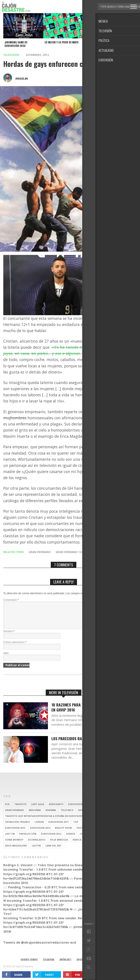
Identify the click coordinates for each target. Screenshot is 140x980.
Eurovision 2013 (15, 833)
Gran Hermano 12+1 (70, 552)
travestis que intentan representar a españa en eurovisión (44, 821)
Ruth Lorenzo (109, 833)
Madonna (35, 815)
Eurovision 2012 (51, 839)
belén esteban (95, 845)
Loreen (39, 827)
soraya (70, 839)
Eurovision (75, 809)
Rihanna (51, 815)
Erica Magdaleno (16, 851)
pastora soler (86, 833)
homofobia (98, 552)
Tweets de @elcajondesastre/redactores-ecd (40, 948)
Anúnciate (65, 965)
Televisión (11, 55)
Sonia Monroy (14, 845)
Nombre (9, 637)
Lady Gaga (38, 809)
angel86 (22, 78)
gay (90, 821)
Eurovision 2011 (59, 827)
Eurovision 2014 (40, 833)
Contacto (101, 965)
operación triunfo (17, 827)
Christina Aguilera (109, 815)
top (76, 827)
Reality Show (63, 833)
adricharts (56, 809)
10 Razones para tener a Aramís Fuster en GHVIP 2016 (87, 713)
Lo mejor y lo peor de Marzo (97, 901)
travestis (20, 809)
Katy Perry (85, 815)
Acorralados (37, 845)
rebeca (77, 845)
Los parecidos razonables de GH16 (82, 744)
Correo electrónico (15, 647)
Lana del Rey (53, 851)
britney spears (96, 809)
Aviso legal (83, 965)
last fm (10, 839)
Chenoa (85, 839)
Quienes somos (29, 965)
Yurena (87, 827)
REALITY (99, 839)
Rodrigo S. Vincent (18, 870)
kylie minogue (59, 845)
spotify (101, 827)
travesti (102, 821)
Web (6, 658)
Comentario (11, 600)
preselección (28, 839)
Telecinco (67, 815)
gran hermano (40, 552)
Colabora (49, 965)
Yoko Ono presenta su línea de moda (67, 870)
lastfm (36, 851)
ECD (7, 809)
